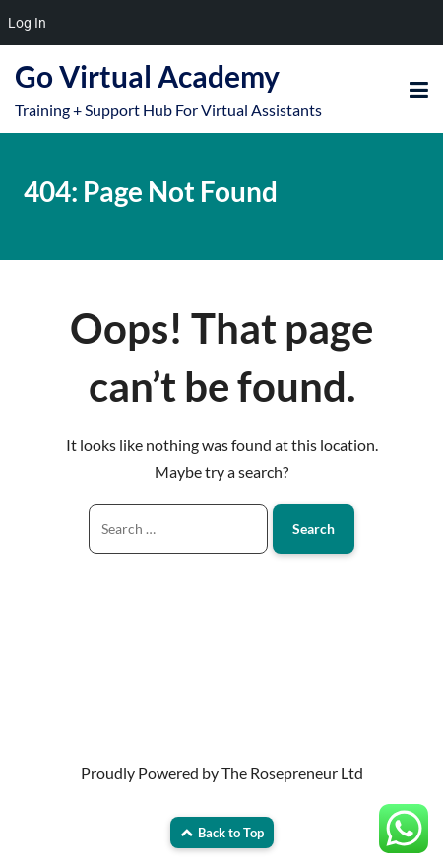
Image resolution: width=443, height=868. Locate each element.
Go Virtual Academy (147, 76)
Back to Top (222, 833)
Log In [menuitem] (27, 23)
